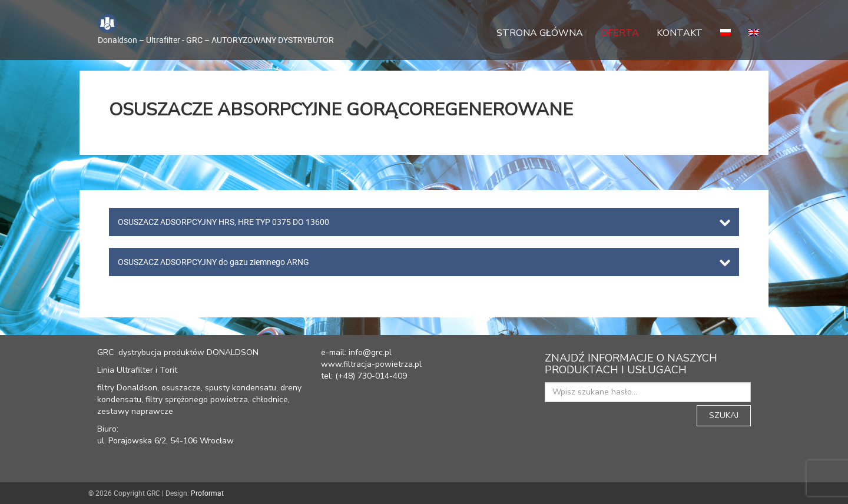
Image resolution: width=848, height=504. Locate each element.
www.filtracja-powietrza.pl (371, 364)
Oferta (620, 33)
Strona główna (540, 33)
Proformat (207, 493)
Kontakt (680, 33)
